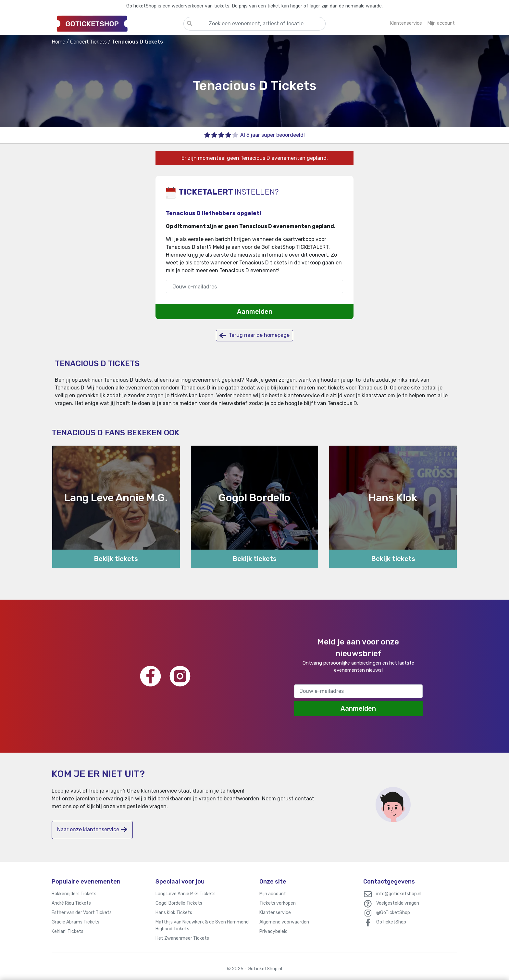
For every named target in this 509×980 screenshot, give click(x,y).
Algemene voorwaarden (284, 922)
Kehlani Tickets (68, 931)
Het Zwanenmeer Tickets (182, 938)
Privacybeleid (273, 931)
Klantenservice (275, 913)
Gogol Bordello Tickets (179, 903)
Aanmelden (255, 312)
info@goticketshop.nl (399, 894)
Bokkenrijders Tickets (74, 894)
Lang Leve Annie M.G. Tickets (186, 894)
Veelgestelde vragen (398, 903)
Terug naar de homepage (255, 335)
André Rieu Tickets (71, 903)
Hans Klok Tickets (174, 913)
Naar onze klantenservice (92, 829)
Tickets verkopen (278, 903)
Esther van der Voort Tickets (82, 913)
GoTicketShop (391, 922)
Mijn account (273, 894)
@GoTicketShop (393, 913)
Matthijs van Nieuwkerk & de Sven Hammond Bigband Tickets (202, 925)
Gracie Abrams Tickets (75, 922)
